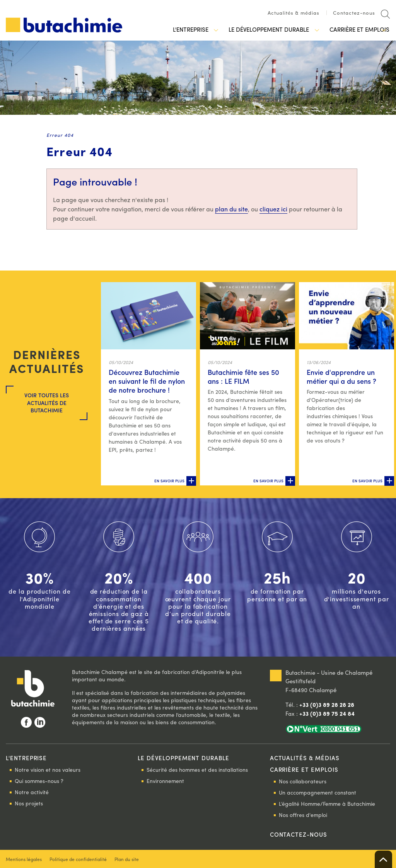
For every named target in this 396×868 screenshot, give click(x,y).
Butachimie (64, 25)
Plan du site (127, 859)
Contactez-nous (354, 13)
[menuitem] (297, 15)
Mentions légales (24, 859)
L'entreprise (185, 29)
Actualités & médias (294, 13)
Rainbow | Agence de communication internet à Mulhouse (363, 859)
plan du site (231, 209)
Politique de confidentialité (78, 859)
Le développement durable (261, 29)
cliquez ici (273, 209)
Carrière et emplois (349, 29)
